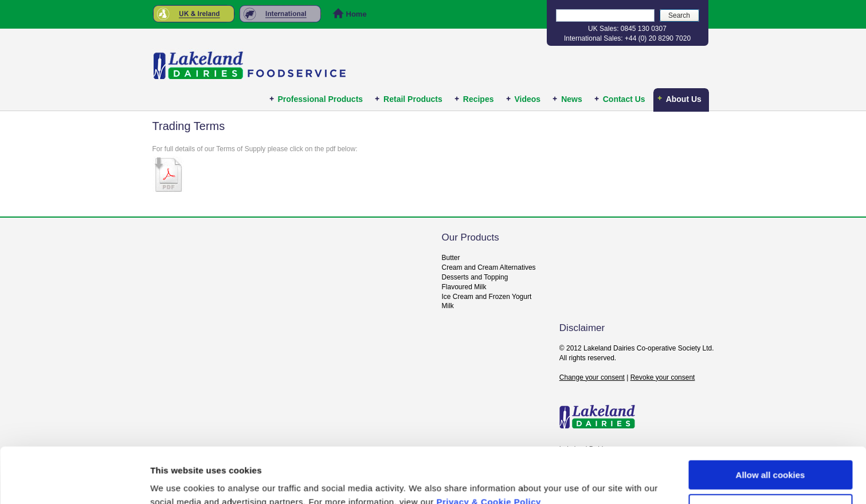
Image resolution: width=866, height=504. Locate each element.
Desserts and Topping (475, 277)
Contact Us (624, 99)
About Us (684, 99)
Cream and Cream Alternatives (489, 267)
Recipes (479, 99)
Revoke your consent (663, 377)
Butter (451, 258)
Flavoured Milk (464, 287)
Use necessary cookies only (770, 456)
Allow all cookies (771, 423)
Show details (177, 481)
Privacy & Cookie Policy (489, 450)
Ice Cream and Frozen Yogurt (487, 297)
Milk (448, 306)
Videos (528, 99)
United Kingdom (194, 14)
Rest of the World (284, 14)
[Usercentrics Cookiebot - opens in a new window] (74, 482)
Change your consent (592, 377)
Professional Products (321, 99)
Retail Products (413, 99)
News (572, 99)
